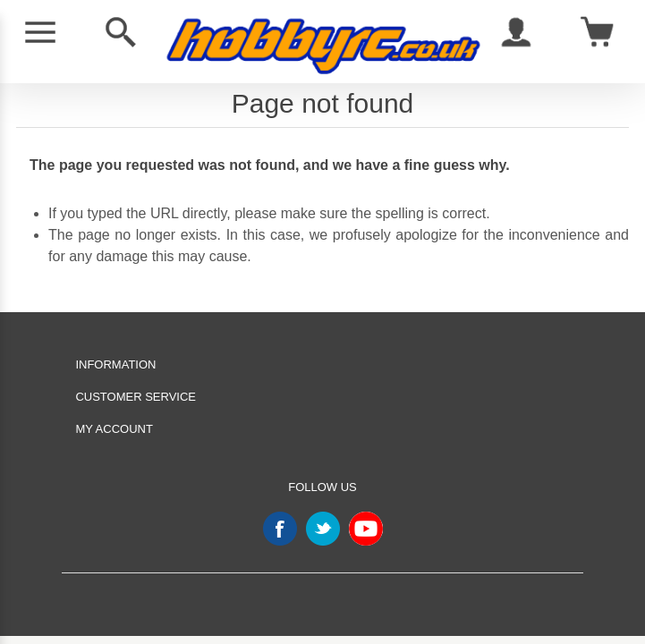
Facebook (280, 529)
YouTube (366, 529)
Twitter (323, 529)
